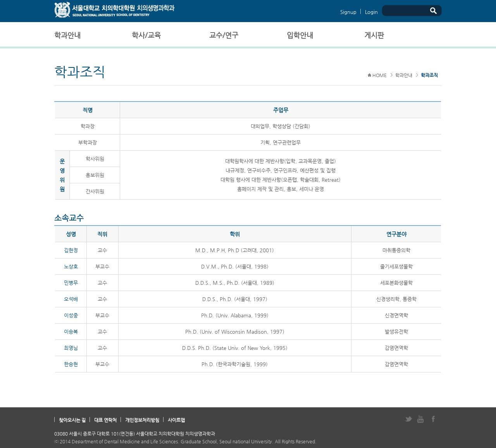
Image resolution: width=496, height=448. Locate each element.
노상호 (71, 266)
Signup (348, 12)
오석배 (71, 299)
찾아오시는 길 (72, 420)
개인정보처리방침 (142, 420)
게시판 (374, 35)
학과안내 (67, 35)
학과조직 (429, 75)
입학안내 (300, 35)
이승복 (71, 332)
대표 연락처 (105, 420)
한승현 (71, 364)
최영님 (71, 348)
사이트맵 (176, 420)
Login (371, 12)
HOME (377, 75)
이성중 (71, 315)
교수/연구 (224, 35)
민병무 (71, 283)
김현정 (71, 250)
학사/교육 (146, 35)
